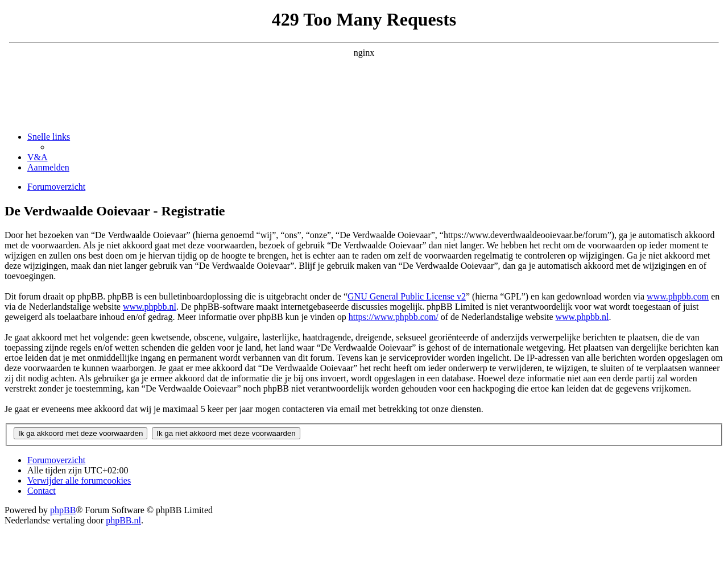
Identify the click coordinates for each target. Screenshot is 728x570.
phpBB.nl (123, 520)
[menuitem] (38, 157)
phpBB (63, 510)
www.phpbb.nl (150, 307)
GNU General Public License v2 (407, 296)
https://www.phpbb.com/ (394, 317)
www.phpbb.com (678, 296)
